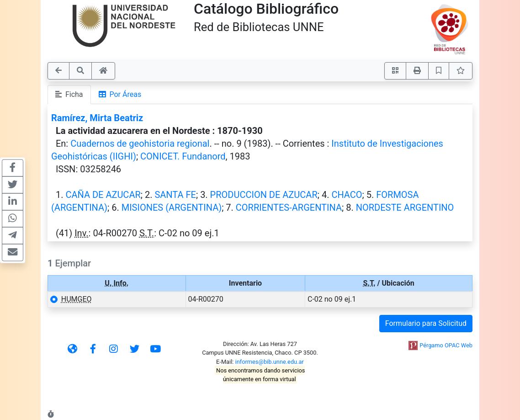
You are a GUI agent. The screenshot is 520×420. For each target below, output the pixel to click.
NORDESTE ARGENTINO (405, 207)
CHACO (347, 195)
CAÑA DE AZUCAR (103, 195)
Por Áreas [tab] (120, 94)
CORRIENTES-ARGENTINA (289, 207)
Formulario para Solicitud (426, 323)
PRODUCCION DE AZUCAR (264, 195)
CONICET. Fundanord (183, 156)
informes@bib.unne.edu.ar (270, 362)
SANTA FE (175, 195)
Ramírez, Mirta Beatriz (97, 118)
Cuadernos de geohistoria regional (140, 144)
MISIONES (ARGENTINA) (172, 207)
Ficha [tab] (69, 94)
